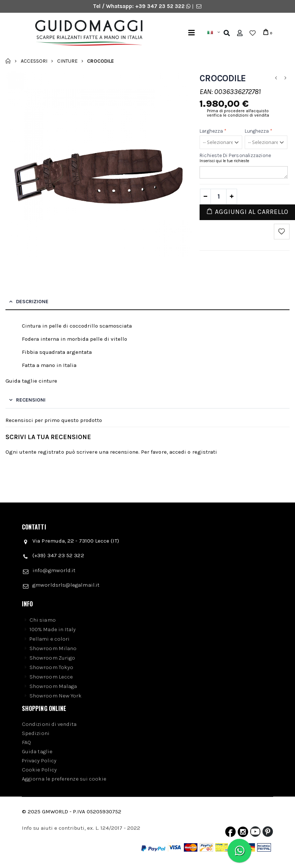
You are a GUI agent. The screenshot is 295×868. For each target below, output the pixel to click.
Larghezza (213, 131)
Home (8, 61)
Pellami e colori (50, 639)
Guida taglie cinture (31, 381)
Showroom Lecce (51, 677)
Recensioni (31, 400)
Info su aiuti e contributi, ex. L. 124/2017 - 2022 (81, 828)
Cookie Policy (39, 770)
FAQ (26, 742)
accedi (178, 452)
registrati (205, 452)
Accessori (34, 61)
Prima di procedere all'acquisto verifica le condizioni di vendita (238, 113)
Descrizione (32, 302)
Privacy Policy (39, 761)
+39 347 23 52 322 (161, 6)
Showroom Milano (53, 648)
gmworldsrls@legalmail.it (66, 585)
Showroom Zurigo (52, 658)
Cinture (67, 61)
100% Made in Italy (53, 629)
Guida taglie (37, 751)
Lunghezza (259, 131)
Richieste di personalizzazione (235, 155)
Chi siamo (43, 620)
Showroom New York (56, 696)
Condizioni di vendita (49, 724)
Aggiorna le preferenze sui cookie (64, 779)
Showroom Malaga (53, 686)
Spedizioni (36, 733)
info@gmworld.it (54, 570)
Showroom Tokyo (51, 667)
